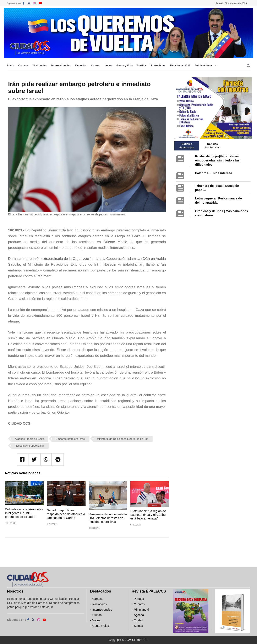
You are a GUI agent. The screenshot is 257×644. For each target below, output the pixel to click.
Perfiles (142, 66)
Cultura (96, 66)
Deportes (81, 66)
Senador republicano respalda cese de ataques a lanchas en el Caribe (66, 514)
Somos (138, 626)
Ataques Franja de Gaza (30, 439)
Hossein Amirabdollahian (30, 446)
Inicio (11, 66)
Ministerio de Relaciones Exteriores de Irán (123, 439)
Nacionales (40, 66)
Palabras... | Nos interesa (214, 173)
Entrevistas (158, 66)
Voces (108, 66)
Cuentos (139, 604)
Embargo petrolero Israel (70, 439)
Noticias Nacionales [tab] (212, 146)
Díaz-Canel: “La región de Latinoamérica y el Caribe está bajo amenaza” (148, 515)
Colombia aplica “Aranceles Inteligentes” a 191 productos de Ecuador (24, 513)
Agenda (139, 615)
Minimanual (141, 610)
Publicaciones (204, 66)
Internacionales (61, 66)
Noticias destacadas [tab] (187, 146)
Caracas (23, 66)
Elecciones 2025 (180, 66)
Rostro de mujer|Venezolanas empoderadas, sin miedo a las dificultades (217, 160)
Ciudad (138, 620)
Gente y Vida (125, 66)
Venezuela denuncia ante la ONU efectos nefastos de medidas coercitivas (108, 518)
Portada (139, 599)
